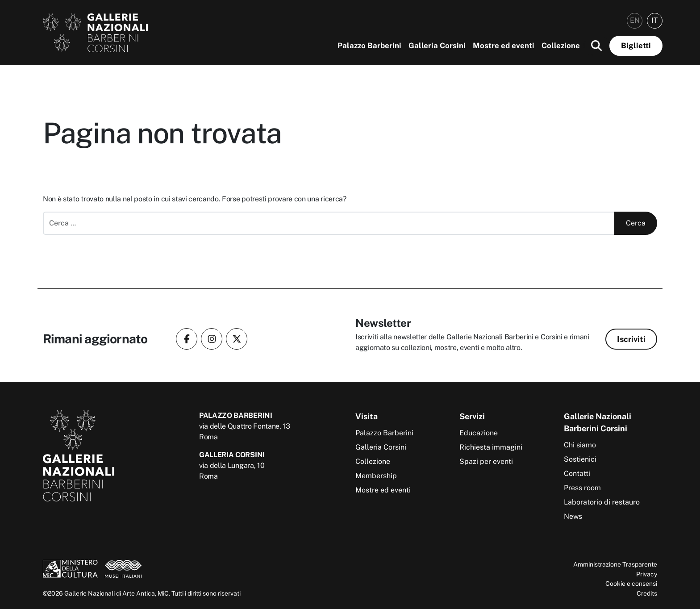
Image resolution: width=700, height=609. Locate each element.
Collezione (561, 46)
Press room (582, 488)
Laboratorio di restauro (602, 502)
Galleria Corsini (437, 46)
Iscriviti (631, 339)
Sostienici (580, 459)
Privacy (647, 574)
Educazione (479, 433)
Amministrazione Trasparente (615, 564)
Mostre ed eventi (504, 46)
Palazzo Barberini (369, 46)
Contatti (577, 473)
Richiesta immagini (491, 447)
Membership (376, 476)
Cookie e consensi (631, 583)
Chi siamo (580, 445)
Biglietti (636, 46)
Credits (647, 593)
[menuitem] (635, 21)
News (573, 516)
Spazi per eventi (486, 461)
